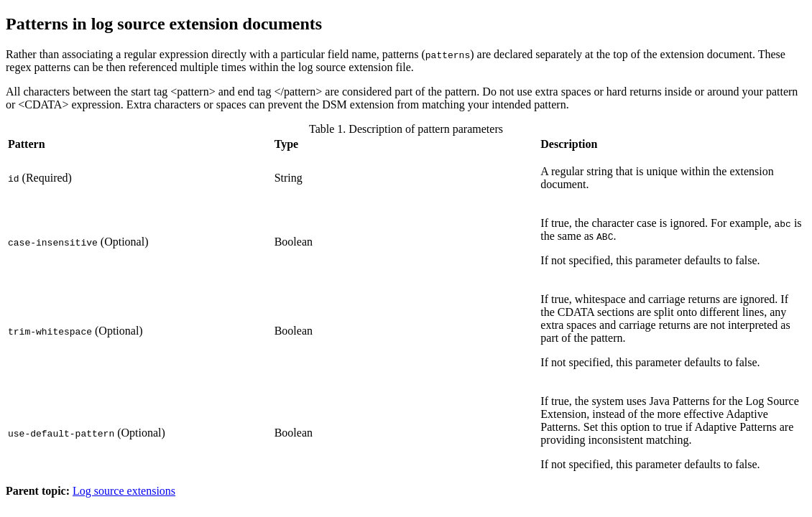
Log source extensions (124, 491)
